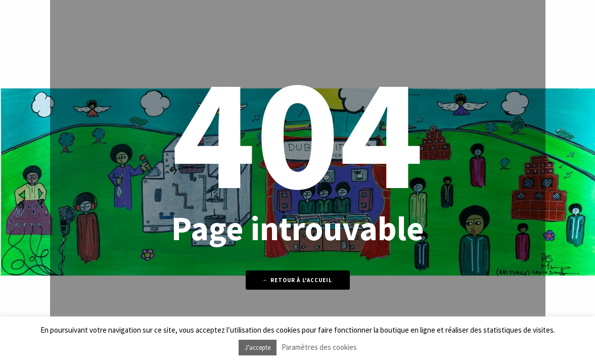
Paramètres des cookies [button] (319, 347)
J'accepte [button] (258, 348)
